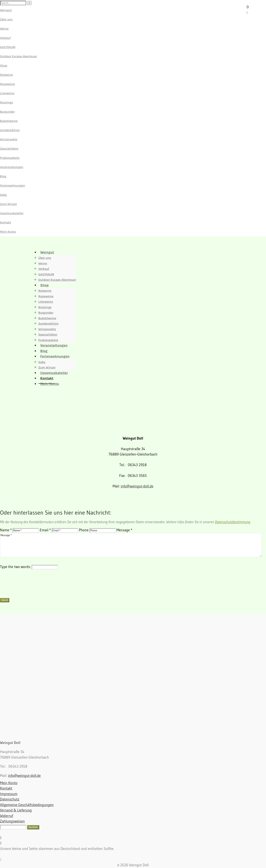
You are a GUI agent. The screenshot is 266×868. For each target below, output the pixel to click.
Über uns (6, 19)
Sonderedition (10, 130)
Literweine (7, 93)
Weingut (6, 10)
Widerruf (7, 816)
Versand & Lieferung (16, 810)
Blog (3, 176)
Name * (6, 530)
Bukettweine (9, 121)
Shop (4, 65)
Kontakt (6, 222)
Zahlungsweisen (12, 821)
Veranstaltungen (12, 167)
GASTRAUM (8, 47)
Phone (84, 530)
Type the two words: (15, 567)
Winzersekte (9, 139)
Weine (4, 29)
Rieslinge (6, 102)
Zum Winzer (8, 204)
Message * (124, 530)
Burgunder (7, 112)
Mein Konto (8, 232)
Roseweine (7, 84)
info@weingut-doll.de (137, 486)
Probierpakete (10, 158)
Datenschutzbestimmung (232, 522)
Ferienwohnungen (12, 185)
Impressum (9, 794)
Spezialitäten (9, 149)
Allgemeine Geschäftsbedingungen (27, 805)
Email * (45, 530)
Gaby (3, 195)
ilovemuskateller (12, 213)
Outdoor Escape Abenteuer (19, 56)
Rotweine (6, 75)
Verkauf (5, 38)
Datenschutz (10, 799)
